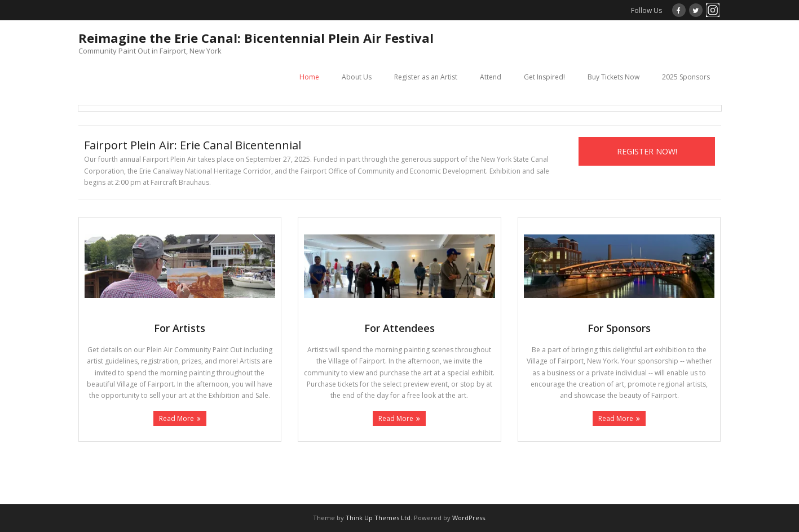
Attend (491, 77)
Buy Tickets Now (613, 77)
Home (309, 77)
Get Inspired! (544, 77)
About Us (357, 77)
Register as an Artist (426, 77)
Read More (176, 418)
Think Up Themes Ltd (378, 518)
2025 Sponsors (686, 77)
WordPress (469, 518)
